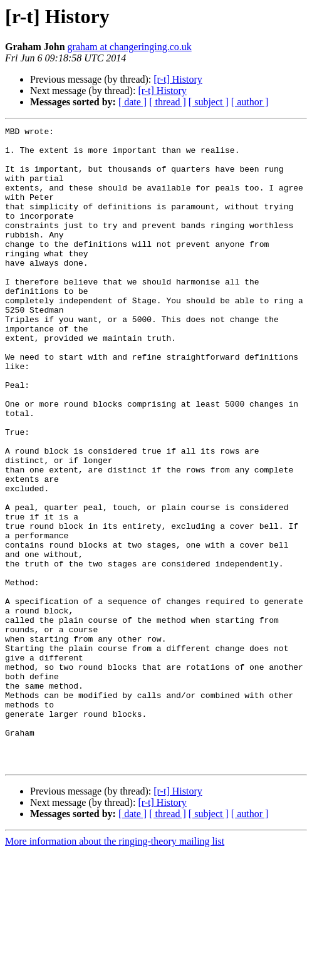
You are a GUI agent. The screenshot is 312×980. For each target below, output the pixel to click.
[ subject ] (209, 102)
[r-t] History (178, 79)
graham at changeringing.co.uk (130, 47)
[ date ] (133, 102)
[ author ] (250, 102)
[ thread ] (168, 102)
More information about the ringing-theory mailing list (115, 969)
